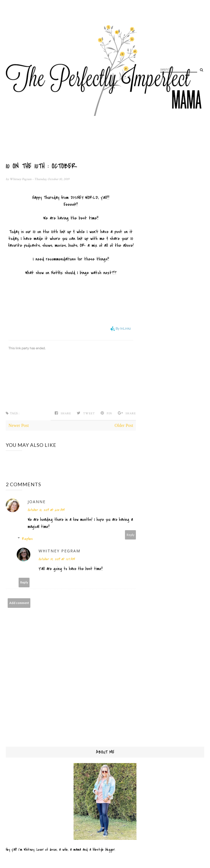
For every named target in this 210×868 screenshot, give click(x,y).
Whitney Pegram (21, 179)
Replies (27, 539)
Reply (131, 535)
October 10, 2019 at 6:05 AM (46, 510)
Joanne (37, 502)
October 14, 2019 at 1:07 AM (57, 559)
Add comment (19, 603)
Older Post (124, 425)
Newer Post (19, 425)
